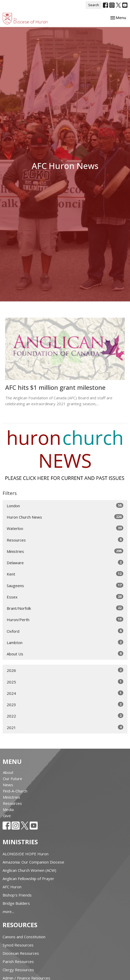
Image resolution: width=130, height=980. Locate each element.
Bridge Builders (16, 903)
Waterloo (65, 528)
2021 (65, 727)
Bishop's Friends (17, 895)
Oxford (65, 631)
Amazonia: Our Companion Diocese (33, 862)
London (65, 506)
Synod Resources (18, 945)
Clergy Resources (18, 970)
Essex (65, 597)
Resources (65, 540)
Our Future (13, 779)
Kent (65, 574)
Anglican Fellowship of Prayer (28, 878)
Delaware (65, 563)
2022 (65, 716)
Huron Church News (65, 517)
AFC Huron (12, 887)
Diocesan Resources (21, 953)
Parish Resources (18, 961)
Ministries (65, 551)
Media (8, 809)
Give (7, 816)
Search (94, 5)
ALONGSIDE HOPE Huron (26, 854)
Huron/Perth (65, 619)
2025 (65, 682)
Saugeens (65, 585)
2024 (65, 693)
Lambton (65, 642)
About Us (65, 654)
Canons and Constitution (24, 937)
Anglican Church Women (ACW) (29, 870)
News (8, 785)
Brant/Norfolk (65, 608)
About (8, 772)
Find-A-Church (15, 791)
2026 (65, 670)
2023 (65, 704)
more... (9, 911)
